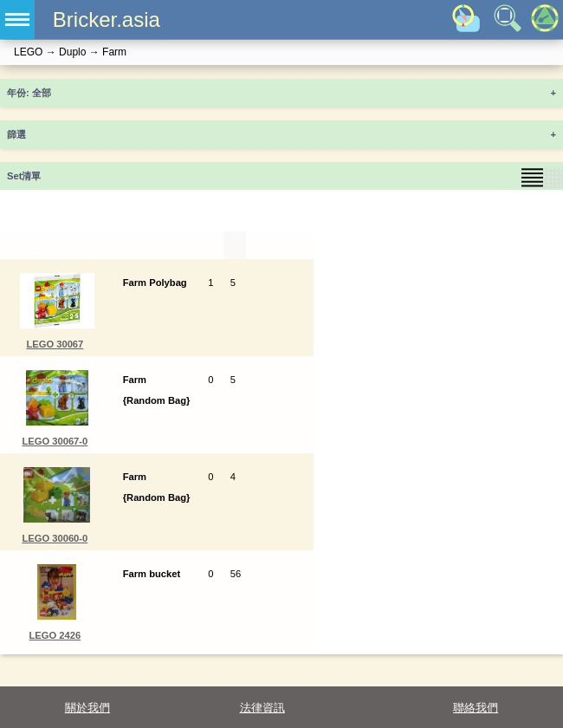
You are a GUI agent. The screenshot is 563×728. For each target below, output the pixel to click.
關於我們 (87, 708)
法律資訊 (262, 708)
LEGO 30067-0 (55, 441)
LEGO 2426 (55, 635)
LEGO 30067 (55, 344)
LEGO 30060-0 (55, 538)
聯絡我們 (476, 708)
